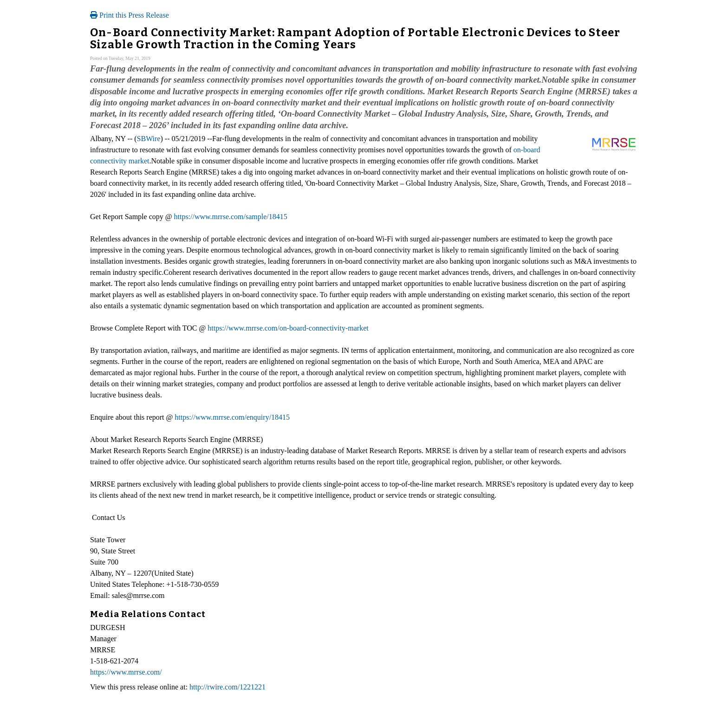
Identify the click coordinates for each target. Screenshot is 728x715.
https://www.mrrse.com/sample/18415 (230, 217)
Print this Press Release (130, 15)
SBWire (149, 139)
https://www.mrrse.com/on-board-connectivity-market (288, 328)
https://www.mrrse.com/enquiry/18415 (232, 417)
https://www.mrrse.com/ (126, 672)
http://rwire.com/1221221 (227, 687)
